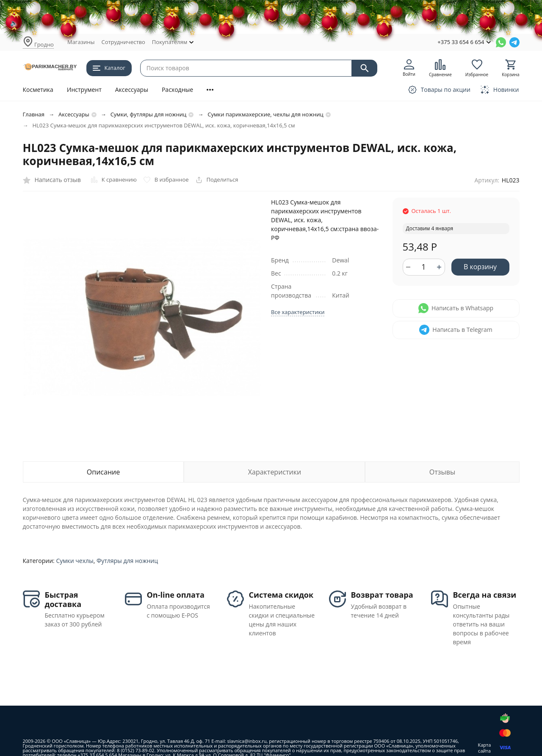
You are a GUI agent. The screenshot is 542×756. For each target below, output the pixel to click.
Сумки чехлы (75, 561)
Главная (34, 114)
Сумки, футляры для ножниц (149, 114)
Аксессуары (132, 90)
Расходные (177, 90)
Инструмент (84, 90)
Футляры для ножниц (127, 561)
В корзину (480, 267)
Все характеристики (298, 312)
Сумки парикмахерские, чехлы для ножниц (265, 114)
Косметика (38, 90)
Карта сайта (485, 748)
